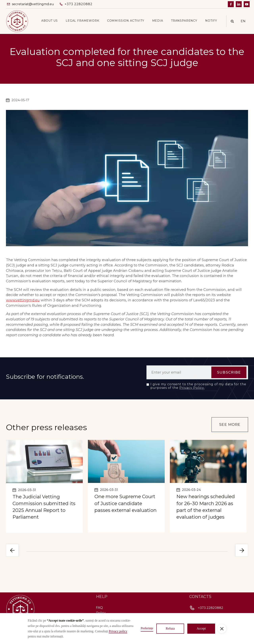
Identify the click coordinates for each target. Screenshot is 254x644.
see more (230, 425)
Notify (211, 21)
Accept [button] (201, 628)
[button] (50, 21)
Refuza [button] (170, 628)
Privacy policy (118, 631)
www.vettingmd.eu (23, 300)
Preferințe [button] (147, 628)
